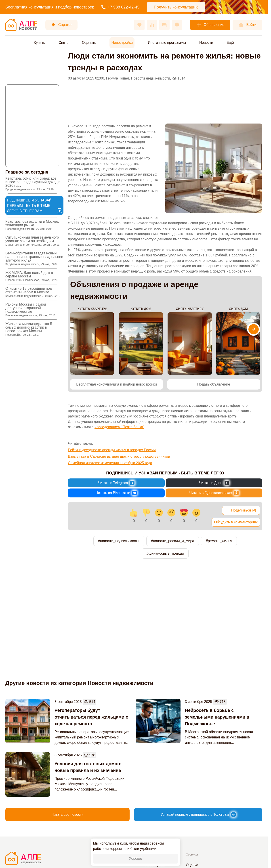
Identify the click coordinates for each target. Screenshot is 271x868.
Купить (39, 43)
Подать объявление (214, 384)
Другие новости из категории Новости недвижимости (79, 683)
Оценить (89, 43)
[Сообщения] (164, 25)
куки (123, 843)
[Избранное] (139, 25)
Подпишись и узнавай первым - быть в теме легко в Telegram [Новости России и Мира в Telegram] (34, 206)
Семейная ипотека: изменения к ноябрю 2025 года (110, 463)
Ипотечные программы (167, 43)
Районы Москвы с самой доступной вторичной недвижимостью (30, 310)
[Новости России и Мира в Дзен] (214, 483)
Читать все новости (67, 815)
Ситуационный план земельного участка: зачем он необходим (32, 241)
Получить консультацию (176, 7)
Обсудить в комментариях (236, 522)
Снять (64, 43)
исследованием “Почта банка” (119, 427)
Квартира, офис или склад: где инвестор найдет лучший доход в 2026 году (33, 184)
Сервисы (192, 854)
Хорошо (135, 859)
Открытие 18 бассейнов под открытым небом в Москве (33, 292)
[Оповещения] (177, 25)
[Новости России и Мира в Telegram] (116, 483)
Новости (206, 43)
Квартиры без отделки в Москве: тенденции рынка (32, 225)
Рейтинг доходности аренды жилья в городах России (112, 450)
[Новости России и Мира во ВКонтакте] (116, 493)
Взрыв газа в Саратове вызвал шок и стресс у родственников (119, 456)
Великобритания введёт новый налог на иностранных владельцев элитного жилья (34, 259)
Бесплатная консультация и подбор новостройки (117, 384)
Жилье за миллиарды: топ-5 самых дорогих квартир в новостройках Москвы (29, 329)
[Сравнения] (152, 25)
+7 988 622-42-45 (121, 7)
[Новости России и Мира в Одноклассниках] (214, 493)
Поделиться (244, 510)
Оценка (192, 865)
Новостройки (122, 43)
